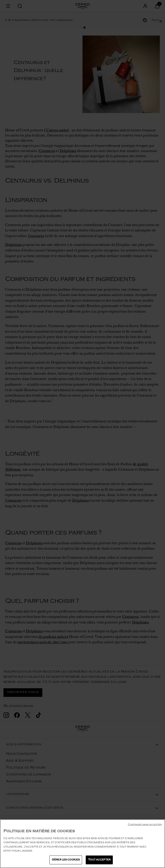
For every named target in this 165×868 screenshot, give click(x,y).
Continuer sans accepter (145, 830)
